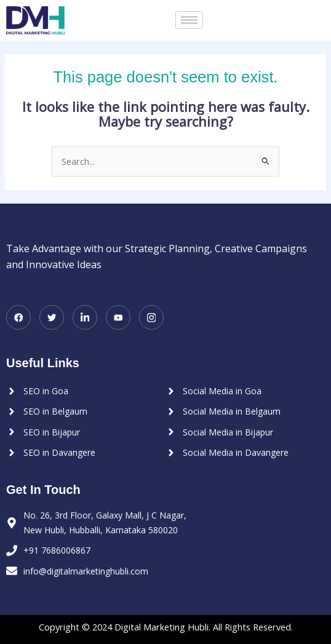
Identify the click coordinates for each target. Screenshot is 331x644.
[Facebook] (18, 317)
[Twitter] (52, 317)
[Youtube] (118, 317)
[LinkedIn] (85, 317)
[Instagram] (151, 317)
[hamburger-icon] (189, 20)
